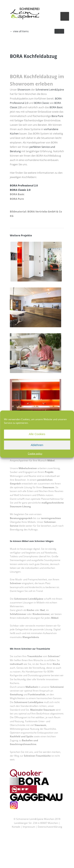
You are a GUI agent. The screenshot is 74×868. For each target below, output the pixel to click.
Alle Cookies (37, 434)
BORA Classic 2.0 (20, 226)
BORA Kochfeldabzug (33, 93)
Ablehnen (37, 445)
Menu (65, 16)
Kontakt (16, 863)
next (57, 31)
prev (62, 31)
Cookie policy (35, 453)
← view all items (19, 31)
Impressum (29, 863)
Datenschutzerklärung (50, 863)
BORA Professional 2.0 (24, 222)
